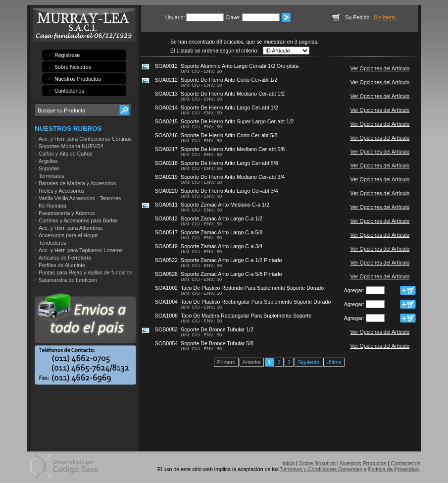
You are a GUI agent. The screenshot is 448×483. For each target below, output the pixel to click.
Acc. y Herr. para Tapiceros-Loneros (81, 250)
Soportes (49, 168)
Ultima (334, 362)
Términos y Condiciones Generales (321, 469)
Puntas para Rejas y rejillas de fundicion (86, 272)
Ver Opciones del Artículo (380, 68)
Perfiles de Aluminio (62, 265)
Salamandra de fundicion (68, 280)
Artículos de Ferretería (65, 258)
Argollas (48, 161)
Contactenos (405, 463)
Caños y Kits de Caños (65, 154)
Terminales (51, 176)
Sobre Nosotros (73, 67)
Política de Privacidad (394, 469)
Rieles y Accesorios (61, 191)
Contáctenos (69, 91)
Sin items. (385, 17)
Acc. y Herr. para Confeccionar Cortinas (85, 139)
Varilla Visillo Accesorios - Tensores (80, 198)
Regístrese (67, 55)
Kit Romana (52, 206)
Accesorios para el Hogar (68, 235)
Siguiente (308, 362)
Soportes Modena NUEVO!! (71, 146)
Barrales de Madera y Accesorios (77, 183)
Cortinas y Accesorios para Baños (78, 220)
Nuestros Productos (78, 79)
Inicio (289, 463)
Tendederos (52, 243)
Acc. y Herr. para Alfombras (71, 228)
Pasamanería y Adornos (67, 213)
